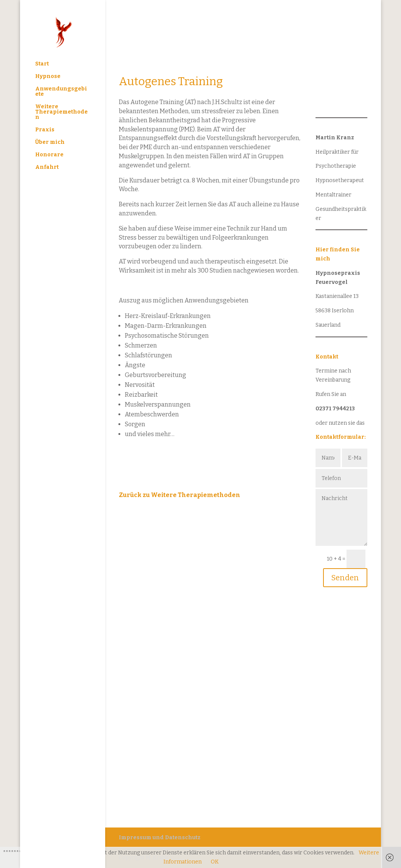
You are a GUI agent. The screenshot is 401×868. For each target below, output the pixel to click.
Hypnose (48, 77)
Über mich (50, 143)
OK (215, 862)
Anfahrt (47, 168)
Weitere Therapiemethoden (61, 112)
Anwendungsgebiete (61, 92)
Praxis (45, 130)
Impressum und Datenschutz (160, 838)
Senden (345, 578)
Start (42, 64)
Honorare (49, 155)
